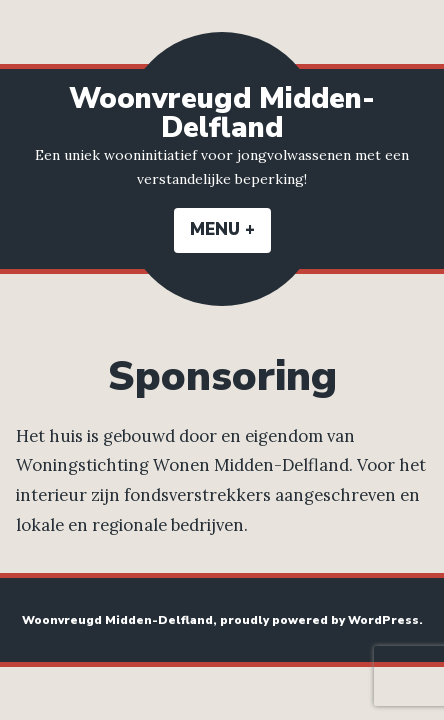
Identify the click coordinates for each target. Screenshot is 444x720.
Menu (230, 229)
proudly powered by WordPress (319, 620)
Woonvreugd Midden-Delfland (222, 113)
